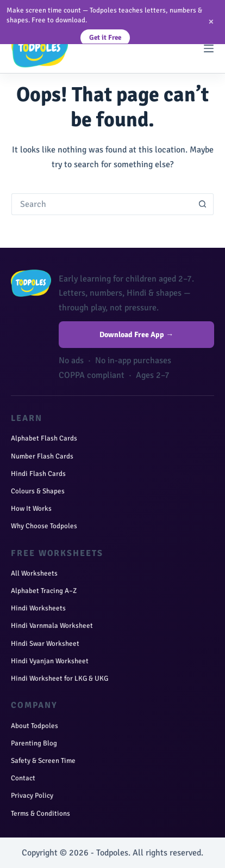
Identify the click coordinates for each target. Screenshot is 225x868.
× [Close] (211, 22)
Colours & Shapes (38, 491)
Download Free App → (136, 335)
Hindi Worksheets (38, 608)
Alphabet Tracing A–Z (44, 591)
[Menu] (209, 48)
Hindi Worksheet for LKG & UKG (60, 678)
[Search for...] (102, 204)
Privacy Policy (32, 796)
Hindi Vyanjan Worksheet (50, 661)
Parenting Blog (34, 743)
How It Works (31, 509)
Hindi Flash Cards (38, 474)
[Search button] (203, 204)
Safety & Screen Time (43, 761)
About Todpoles (35, 726)
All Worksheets (34, 573)
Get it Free (105, 38)
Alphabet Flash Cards (44, 438)
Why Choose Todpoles (44, 526)
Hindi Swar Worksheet (45, 644)
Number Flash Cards (42, 456)
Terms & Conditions (40, 814)
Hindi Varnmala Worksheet (52, 626)
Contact (23, 778)
